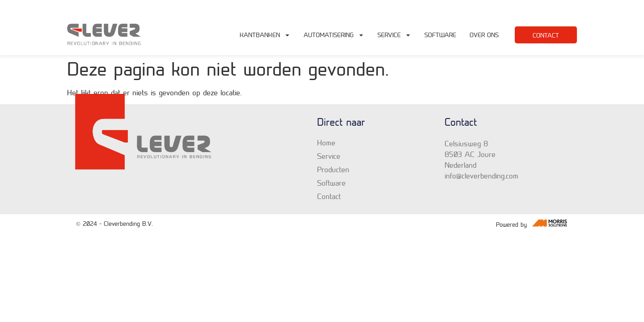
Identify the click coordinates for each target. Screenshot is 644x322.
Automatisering (334, 35)
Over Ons (484, 35)
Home (326, 143)
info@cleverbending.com (494, 6)
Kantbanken (265, 35)
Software (440, 35)
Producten (333, 169)
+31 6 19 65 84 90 (553, 6)
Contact (329, 196)
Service (394, 35)
